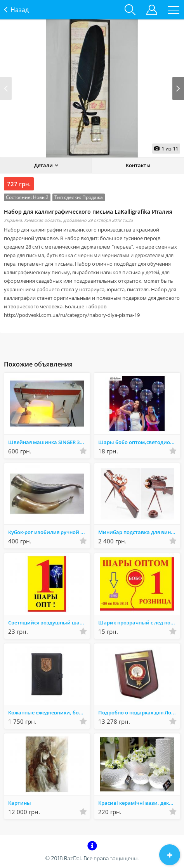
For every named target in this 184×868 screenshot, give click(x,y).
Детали (43, 165)
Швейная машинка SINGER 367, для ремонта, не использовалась (49, 442)
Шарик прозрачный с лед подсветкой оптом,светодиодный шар (139, 622)
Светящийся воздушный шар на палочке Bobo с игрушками (49, 622)
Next (178, 88)
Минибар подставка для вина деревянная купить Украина (139, 532)
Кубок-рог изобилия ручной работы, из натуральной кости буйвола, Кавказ (49, 532)
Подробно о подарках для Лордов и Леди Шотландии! (139, 712)
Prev (6, 88)
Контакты (138, 165)
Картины (20, 803)
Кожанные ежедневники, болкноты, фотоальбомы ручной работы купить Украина (49, 712)
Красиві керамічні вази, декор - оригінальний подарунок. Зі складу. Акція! (139, 803)
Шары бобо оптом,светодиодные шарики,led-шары (139, 442)
